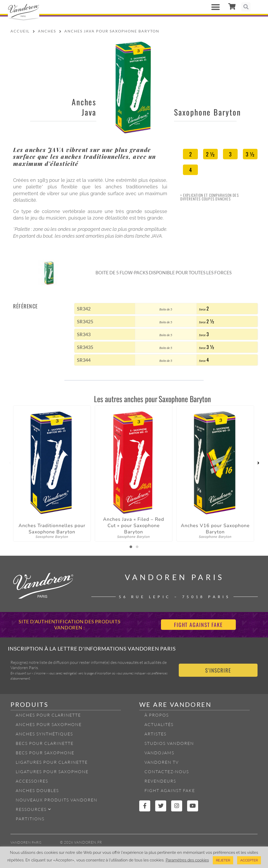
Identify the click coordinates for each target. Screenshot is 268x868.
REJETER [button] (223, 860)
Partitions (30, 819)
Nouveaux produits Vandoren (57, 800)
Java (89, 112)
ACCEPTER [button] (249, 860)
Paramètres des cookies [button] (187, 860)
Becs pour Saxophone (45, 753)
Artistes (155, 734)
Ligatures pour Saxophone (52, 772)
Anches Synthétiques (44, 734)
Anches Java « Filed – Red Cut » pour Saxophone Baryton (134, 526)
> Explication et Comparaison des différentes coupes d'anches (209, 197)
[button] (216, 7)
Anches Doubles (37, 790)
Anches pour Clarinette (48, 715)
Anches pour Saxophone (49, 724)
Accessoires (32, 781)
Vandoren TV (162, 762)
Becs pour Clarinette (45, 743)
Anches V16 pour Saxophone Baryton (215, 529)
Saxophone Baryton (208, 112)
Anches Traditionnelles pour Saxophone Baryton (52, 529)
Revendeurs (160, 781)
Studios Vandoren (169, 743)
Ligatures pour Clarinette (52, 762)
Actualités (159, 724)
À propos (157, 715)
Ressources (33, 809)
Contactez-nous (167, 772)
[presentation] (10, 463)
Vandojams (159, 753)
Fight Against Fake (170, 790)
